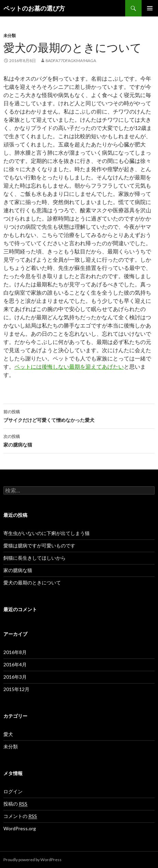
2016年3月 (15, 677)
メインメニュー (150, 8)
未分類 (10, 35)
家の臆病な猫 (79, 440)
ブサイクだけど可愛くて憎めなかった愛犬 (79, 415)
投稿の (15, 804)
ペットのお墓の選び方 (34, 8)
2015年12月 (16, 689)
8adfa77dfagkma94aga (71, 61)
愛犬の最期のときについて (32, 582)
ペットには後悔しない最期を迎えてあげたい (69, 366)
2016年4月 (15, 664)
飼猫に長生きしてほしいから (35, 558)
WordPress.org (20, 828)
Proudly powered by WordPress (32, 860)
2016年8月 (15, 652)
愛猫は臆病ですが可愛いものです (39, 545)
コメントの (20, 816)
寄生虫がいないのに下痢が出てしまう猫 (47, 533)
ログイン (13, 791)
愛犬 (8, 734)
